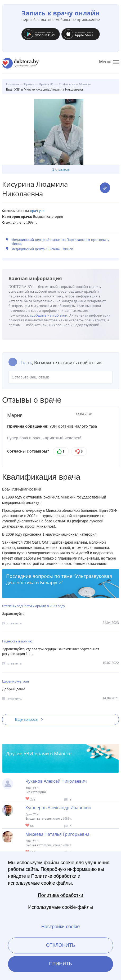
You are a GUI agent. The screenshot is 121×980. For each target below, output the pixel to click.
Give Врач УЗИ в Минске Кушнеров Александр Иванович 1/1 (28, 826)
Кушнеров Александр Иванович (58, 808)
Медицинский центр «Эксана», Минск (42, 249)
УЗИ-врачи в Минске (48, 753)
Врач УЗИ (37, 211)
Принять (60, 964)
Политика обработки (60, 895)
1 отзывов (61, 169)
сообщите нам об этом (49, 315)
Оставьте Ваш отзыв (60, 377)
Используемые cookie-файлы (60, 907)
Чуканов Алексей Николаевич (56, 781)
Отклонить (60, 945)
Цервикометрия (15, 681)
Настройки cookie (60, 927)
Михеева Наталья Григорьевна (57, 834)
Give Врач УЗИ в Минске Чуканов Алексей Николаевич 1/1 (28, 799)
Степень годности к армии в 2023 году (34, 606)
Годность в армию (17, 641)
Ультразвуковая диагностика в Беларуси (59, 579)
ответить (15, 623)
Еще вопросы (31, 719)
